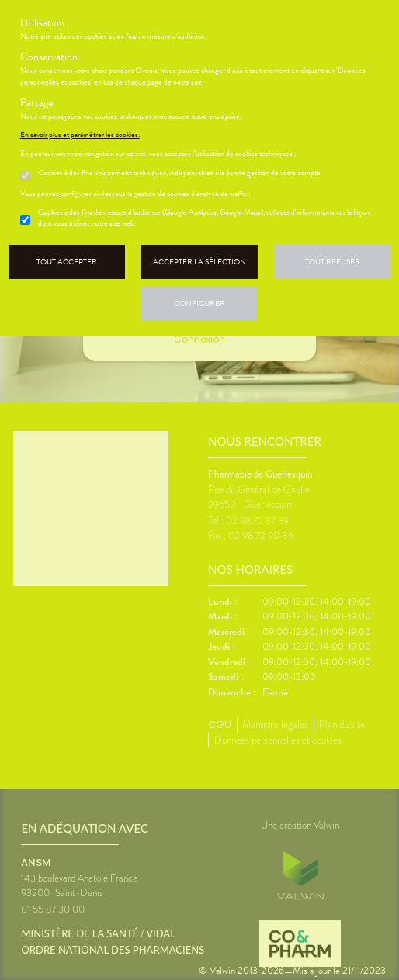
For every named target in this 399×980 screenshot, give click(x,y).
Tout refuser (333, 262)
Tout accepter (67, 262)
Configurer (199, 304)
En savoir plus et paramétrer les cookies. (80, 135)
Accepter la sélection (199, 262)
